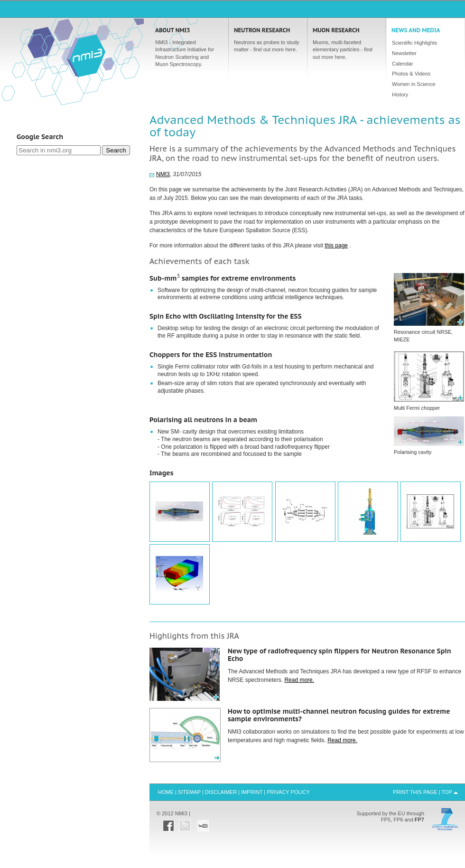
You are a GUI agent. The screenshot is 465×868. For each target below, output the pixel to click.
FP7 (419, 820)
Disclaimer (221, 792)
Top (447, 792)
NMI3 (163, 174)
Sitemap (189, 792)
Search (116, 150)
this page (336, 245)
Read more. (299, 680)
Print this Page (415, 792)
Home (86, 55)
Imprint (252, 792)
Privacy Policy (288, 792)
